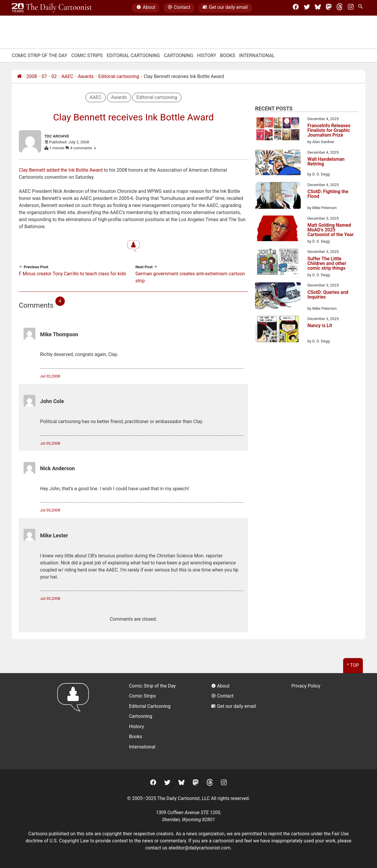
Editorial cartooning (119, 76)
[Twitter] (307, 8)
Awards (86, 76)
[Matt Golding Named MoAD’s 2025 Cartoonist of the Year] (278, 229)
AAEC (67, 76)
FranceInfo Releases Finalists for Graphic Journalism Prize (329, 130)
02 (54, 76)
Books (228, 56)
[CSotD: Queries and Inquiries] (278, 297)
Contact (179, 8)
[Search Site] (362, 8)
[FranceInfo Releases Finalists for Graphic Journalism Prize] (278, 130)
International (257, 56)
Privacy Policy (306, 686)
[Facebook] (296, 8)
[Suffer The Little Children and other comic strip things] (278, 263)
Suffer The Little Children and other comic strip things (327, 264)
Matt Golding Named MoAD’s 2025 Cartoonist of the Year (331, 230)
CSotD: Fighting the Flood (328, 194)
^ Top (353, 665)
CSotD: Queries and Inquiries (328, 295)
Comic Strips (87, 56)
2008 (32, 76)
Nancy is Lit (320, 326)
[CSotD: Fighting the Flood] (278, 196)
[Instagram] (351, 8)
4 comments (84, 148)
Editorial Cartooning (133, 56)
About (146, 8)
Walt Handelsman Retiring (326, 162)
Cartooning (178, 56)
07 (44, 76)
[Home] (19, 77)
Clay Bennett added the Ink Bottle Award (61, 170)
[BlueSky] (318, 8)
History (207, 56)
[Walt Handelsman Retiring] (278, 163)
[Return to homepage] (75, 721)
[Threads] (340, 8)
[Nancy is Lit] (278, 330)
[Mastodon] (329, 8)
